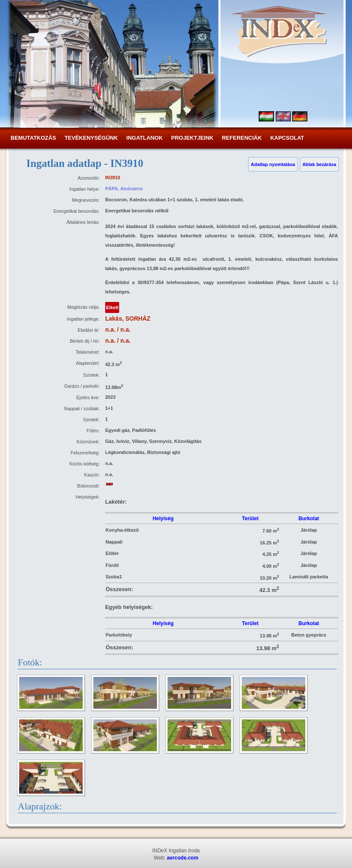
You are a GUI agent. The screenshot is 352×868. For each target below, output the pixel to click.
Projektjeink (193, 138)
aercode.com (183, 858)
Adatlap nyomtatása (273, 164)
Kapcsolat (287, 138)
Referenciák (242, 138)
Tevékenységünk (91, 138)
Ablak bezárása (319, 164)
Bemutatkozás (33, 138)
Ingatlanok (145, 138)
